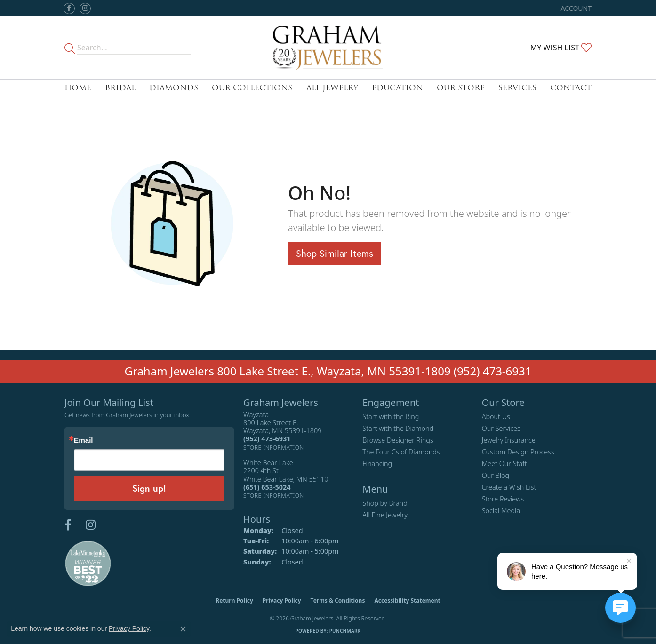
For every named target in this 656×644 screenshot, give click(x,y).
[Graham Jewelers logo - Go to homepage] (328, 48)
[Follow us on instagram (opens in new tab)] (85, 8)
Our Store (461, 88)
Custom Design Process (518, 452)
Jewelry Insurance (509, 440)
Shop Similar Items (335, 253)
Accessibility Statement (407, 600)
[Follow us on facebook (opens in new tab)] (69, 8)
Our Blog (496, 475)
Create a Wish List (509, 487)
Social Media (501, 511)
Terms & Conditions (338, 600)
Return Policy (234, 600)
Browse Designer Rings (398, 440)
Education (397, 88)
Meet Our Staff (504, 464)
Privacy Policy (282, 600)
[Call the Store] (267, 439)
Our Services (501, 428)
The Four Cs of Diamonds (401, 452)
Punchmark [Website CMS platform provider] (345, 631)
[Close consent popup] (183, 629)
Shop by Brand (385, 503)
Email (84, 440)
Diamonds (174, 88)
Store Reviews (503, 499)
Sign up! (149, 488)
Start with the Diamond (398, 428)
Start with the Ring (391, 417)
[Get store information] (274, 448)
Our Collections (252, 88)
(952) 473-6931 (493, 371)
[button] (575, 8)
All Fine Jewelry (385, 515)
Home (78, 88)
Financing (377, 464)
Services (517, 88)
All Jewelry (332, 88)
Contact (571, 88)
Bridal (120, 88)
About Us (496, 417)
